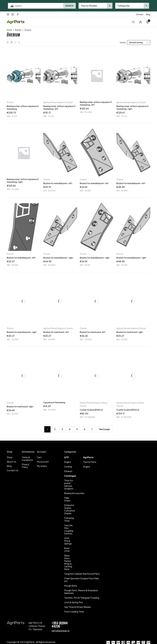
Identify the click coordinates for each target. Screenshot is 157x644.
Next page (105, 429)
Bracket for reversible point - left (58, 183)
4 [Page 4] (70, 429)
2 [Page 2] (54, 429)
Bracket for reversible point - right (58, 258)
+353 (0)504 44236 (60, 624)
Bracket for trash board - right (130, 332)
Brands (18, 30)
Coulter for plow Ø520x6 (128, 410)
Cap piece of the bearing (54, 402)
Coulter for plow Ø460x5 (91, 410)
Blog (148, 14)
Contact (140, 14)
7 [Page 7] (92, 429)
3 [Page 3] (62, 429)
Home (9, 30)
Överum (10, 102)
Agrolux (47, 102)
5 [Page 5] (77, 429)
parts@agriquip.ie (61, 631)
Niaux (105, 403)
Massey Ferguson (58, 102)
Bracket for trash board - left (56, 332)
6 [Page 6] (85, 429)
